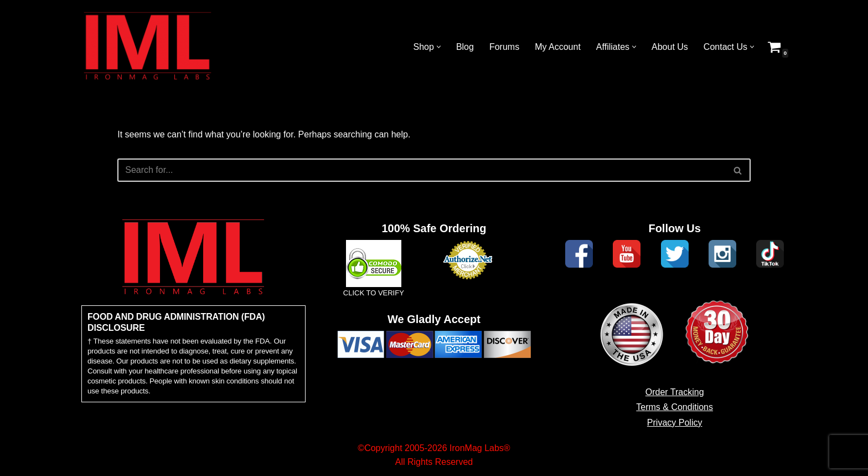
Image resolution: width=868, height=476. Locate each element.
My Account (558, 47)
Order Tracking (675, 392)
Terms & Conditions (675, 407)
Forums (504, 47)
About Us (670, 47)
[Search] (422, 170)
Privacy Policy (675, 423)
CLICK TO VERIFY (374, 293)
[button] (439, 47)
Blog (465, 47)
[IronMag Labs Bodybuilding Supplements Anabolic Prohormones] (148, 47)
